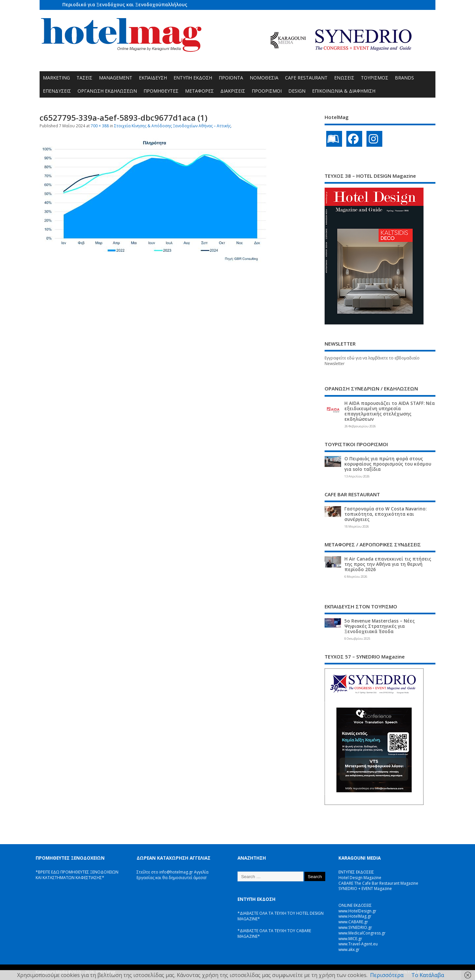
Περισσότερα (387, 975)
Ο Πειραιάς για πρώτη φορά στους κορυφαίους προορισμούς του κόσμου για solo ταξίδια (388, 464)
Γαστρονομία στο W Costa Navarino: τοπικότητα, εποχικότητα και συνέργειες (385, 514)
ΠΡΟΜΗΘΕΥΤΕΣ (161, 91)
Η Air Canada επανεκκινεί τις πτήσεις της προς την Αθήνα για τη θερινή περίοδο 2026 (388, 564)
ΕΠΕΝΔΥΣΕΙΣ (57, 91)
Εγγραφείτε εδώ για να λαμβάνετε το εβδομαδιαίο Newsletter (372, 361)
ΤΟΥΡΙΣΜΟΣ (375, 78)
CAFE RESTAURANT (306, 78)
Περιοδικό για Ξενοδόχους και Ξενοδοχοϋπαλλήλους (125, 4)
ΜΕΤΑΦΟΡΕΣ (199, 91)
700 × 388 (100, 126)
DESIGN (297, 91)
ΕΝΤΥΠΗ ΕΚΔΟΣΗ (193, 78)
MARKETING (56, 78)
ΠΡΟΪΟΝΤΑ (231, 78)
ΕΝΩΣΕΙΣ (344, 78)
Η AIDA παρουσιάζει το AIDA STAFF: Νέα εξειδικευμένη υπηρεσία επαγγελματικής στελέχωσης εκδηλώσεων (390, 411)
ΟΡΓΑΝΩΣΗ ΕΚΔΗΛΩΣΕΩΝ (107, 91)
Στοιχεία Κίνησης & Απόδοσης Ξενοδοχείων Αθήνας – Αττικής (173, 126)
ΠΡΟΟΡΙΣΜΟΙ (267, 91)
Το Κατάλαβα (428, 975)
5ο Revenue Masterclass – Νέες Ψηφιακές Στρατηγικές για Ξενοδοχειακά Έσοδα (380, 626)
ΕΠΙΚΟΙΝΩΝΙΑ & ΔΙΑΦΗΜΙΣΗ (344, 91)
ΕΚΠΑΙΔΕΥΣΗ (153, 78)
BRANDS (404, 78)
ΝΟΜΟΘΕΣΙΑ (264, 78)
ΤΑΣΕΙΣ (84, 78)
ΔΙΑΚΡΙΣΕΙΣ (233, 91)
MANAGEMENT (116, 78)
